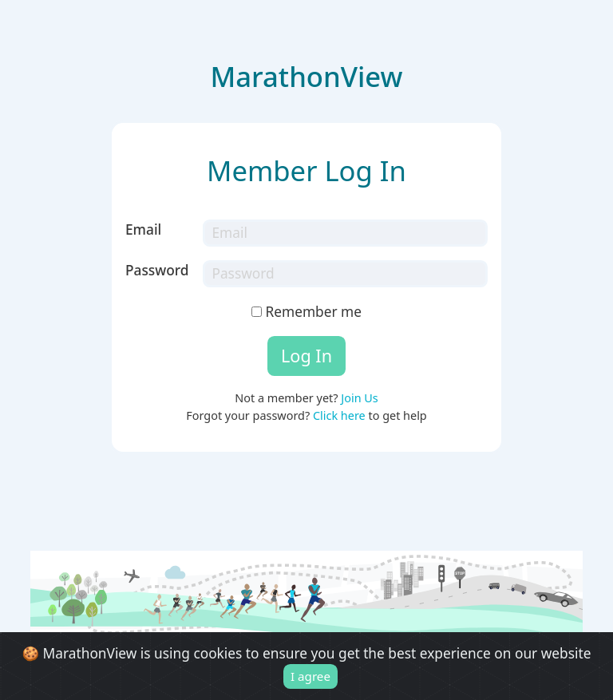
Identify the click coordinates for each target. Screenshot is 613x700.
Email (143, 229)
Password (157, 270)
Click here (339, 415)
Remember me (306, 311)
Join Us (360, 398)
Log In (306, 356)
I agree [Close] (310, 676)
